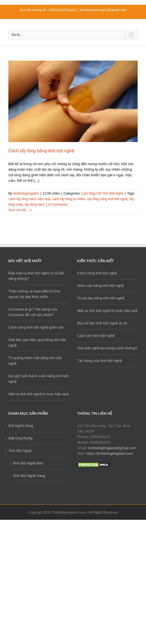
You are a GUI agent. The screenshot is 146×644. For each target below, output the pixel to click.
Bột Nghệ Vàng (21, 426)
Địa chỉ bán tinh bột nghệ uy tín (102, 323)
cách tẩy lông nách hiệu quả (29, 199)
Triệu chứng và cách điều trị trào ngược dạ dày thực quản (34, 294)
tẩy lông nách (35, 205)
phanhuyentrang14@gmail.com (103, 10)
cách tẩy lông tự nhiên (69, 199)
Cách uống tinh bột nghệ (97, 273)
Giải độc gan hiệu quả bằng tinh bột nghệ (37, 343)
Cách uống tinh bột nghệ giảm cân (36, 327)
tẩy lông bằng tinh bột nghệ (107, 199)
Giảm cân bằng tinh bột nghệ (100, 286)
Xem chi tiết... (19, 210)
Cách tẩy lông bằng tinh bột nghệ (41, 151)
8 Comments (58, 205)
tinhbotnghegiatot (26, 193)
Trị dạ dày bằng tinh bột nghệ (101, 298)
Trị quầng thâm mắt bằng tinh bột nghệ (35, 361)
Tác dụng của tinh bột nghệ (99, 361)
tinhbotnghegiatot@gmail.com (112, 448)
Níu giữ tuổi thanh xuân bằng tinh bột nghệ (38, 379)
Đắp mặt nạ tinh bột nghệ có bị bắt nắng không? (36, 276)
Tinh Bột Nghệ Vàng (29, 476)
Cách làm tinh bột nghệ (96, 336)
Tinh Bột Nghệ (20, 451)
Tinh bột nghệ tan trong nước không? (107, 348)
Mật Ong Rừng (20, 438)
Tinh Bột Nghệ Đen (28, 463)
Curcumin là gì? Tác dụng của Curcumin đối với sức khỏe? (33, 312)
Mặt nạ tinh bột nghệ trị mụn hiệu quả (38, 394)
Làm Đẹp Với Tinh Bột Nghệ (103, 193)
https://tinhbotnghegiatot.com (110, 453)
